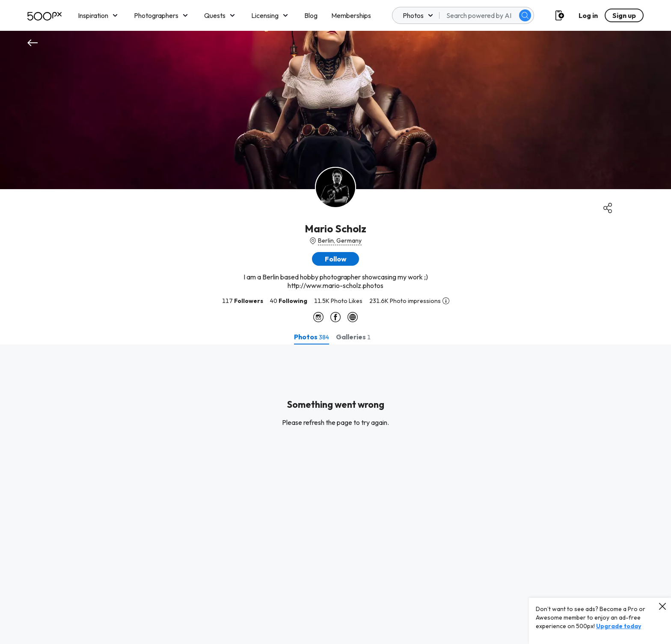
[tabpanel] (335, 494)
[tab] (312, 337)
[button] (335, 259)
